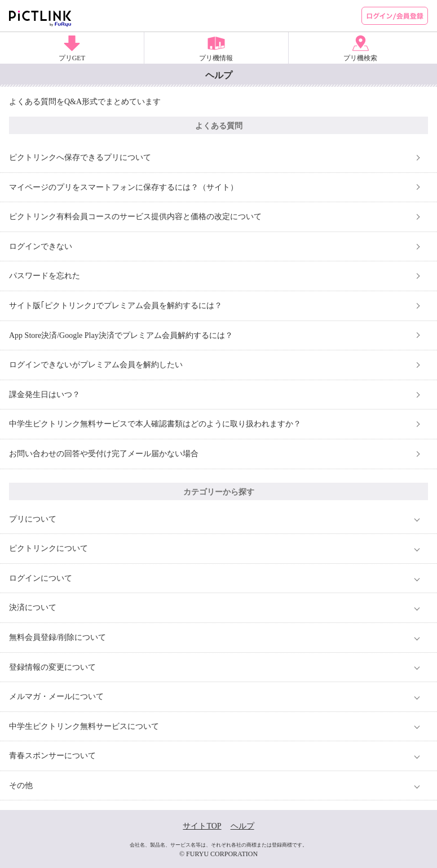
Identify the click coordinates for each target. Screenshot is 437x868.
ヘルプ (242, 826)
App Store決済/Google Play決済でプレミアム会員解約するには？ (121, 335)
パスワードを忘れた (45, 276)
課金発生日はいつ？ (45, 395)
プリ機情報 (216, 58)
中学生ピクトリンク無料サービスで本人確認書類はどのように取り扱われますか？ (155, 424)
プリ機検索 (360, 58)
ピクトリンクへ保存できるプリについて (80, 157)
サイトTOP (202, 826)
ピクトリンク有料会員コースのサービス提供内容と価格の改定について (135, 217)
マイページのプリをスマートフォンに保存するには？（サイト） (123, 187)
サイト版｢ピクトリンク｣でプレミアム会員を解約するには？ (116, 306)
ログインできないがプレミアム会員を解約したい (96, 365)
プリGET (72, 58)
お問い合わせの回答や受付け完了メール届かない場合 (104, 454)
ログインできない (41, 246)
